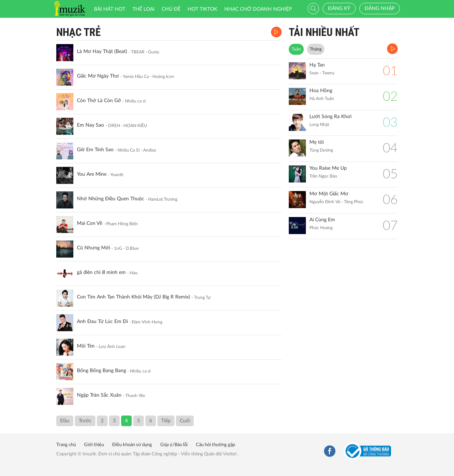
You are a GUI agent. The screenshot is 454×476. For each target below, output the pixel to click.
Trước (85, 421)
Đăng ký (339, 9)
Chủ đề (171, 9)
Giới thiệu (94, 445)
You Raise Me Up (328, 168)
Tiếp (166, 421)
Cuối (185, 421)
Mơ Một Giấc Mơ (329, 194)
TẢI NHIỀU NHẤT (324, 32)
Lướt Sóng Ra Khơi (330, 117)
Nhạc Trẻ (79, 32)
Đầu (65, 421)
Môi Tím (86, 346)
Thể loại (143, 9)
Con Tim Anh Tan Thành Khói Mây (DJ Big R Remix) (134, 297)
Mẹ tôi (317, 142)
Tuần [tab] (296, 49)
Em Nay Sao (90, 125)
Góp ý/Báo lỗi (174, 445)
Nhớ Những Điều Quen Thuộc (111, 199)
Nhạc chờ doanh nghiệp (258, 9)
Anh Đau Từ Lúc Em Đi (102, 322)
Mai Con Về (90, 223)
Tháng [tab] (316, 49)
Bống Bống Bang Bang (101, 371)
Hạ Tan (317, 65)
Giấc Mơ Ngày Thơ (98, 76)
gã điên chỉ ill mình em (101, 273)
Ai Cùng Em (322, 220)
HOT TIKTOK (202, 9)
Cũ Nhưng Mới (93, 248)
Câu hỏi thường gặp (215, 445)
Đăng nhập (380, 9)
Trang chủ (66, 445)
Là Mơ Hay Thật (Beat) (102, 52)
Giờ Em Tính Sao (95, 150)
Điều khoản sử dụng (132, 445)
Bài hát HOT (110, 9)
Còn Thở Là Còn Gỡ (99, 101)
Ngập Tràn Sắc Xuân (99, 395)
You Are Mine (92, 174)
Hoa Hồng (321, 91)
